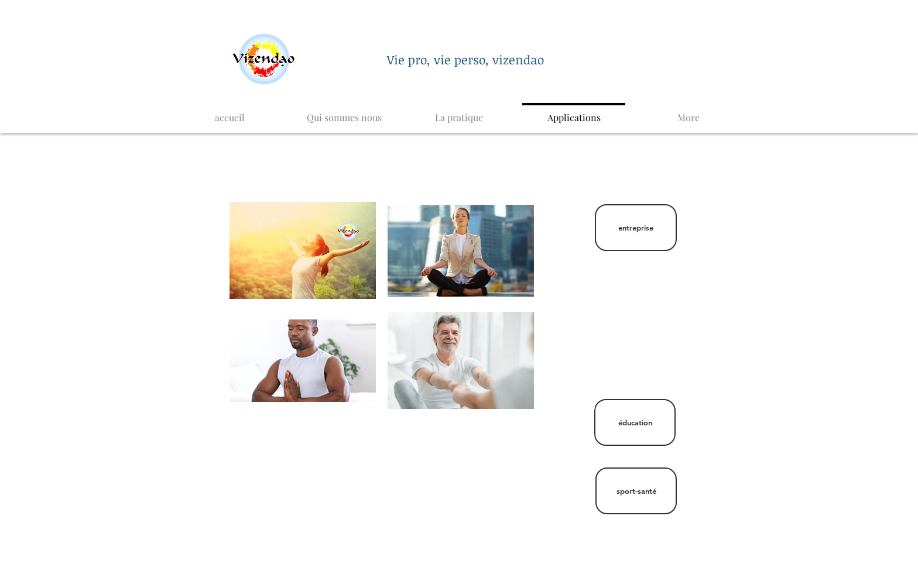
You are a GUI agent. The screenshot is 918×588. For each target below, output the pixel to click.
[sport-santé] (636, 491)
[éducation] (635, 422)
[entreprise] (636, 228)
